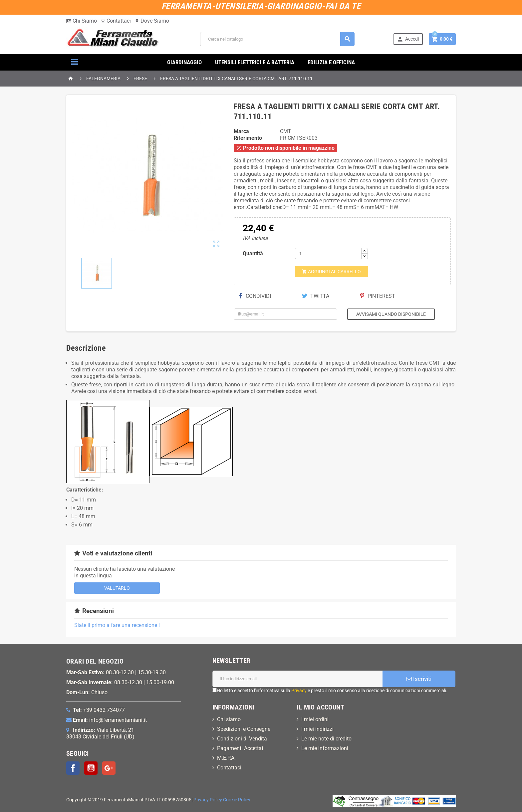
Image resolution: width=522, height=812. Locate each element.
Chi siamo (229, 719)
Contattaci (116, 21)
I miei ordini (315, 719)
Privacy (299, 691)
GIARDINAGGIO (184, 62)
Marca (241, 131)
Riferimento (248, 138)
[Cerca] (277, 39)
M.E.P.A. (226, 758)
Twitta (316, 296)
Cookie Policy (237, 800)
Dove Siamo (152, 21)
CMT (286, 131)
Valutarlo (117, 588)
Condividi (255, 296)
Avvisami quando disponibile (391, 314)
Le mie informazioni (325, 748)
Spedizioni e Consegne (244, 729)
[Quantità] (328, 254)
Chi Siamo (82, 21)
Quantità (253, 253)
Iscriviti (419, 679)
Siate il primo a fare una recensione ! (117, 625)
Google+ (109, 768)
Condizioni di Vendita (242, 739)
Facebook (73, 768)
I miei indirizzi (317, 729)
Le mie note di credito (326, 739)
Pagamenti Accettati (241, 748)
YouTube (91, 768)
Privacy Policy (208, 800)
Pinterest (378, 296)
